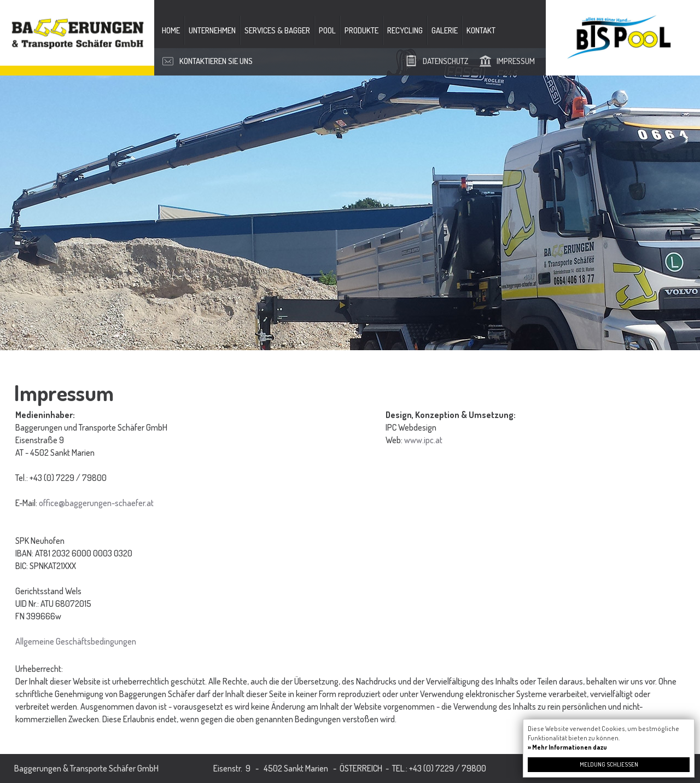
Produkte (361, 30)
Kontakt (481, 30)
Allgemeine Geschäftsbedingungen (76, 641)
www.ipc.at (423, 440)
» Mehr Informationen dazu (567, 747)
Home (171, 30)
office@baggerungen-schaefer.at (96, 503)
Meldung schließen (609, 764)
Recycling (405, 30)
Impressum (516, 61)
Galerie (445, 30)
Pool (327, 30)
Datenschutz (445, 61)
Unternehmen (212, 30)
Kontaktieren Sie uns (216, 61)
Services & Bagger (277, 30)
